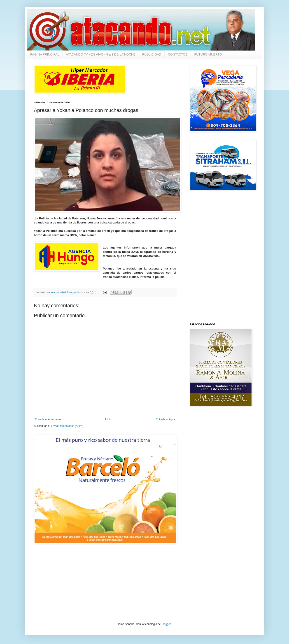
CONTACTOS (178, 54)
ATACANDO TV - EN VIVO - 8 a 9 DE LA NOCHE (101, 54)
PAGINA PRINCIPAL (45, 54)
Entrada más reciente (48, 419)
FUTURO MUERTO (208, 54)
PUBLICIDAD (152, 54)
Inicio (108, 419)
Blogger (166, 624)
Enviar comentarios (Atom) (67, 426)
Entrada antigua (165, 419)
